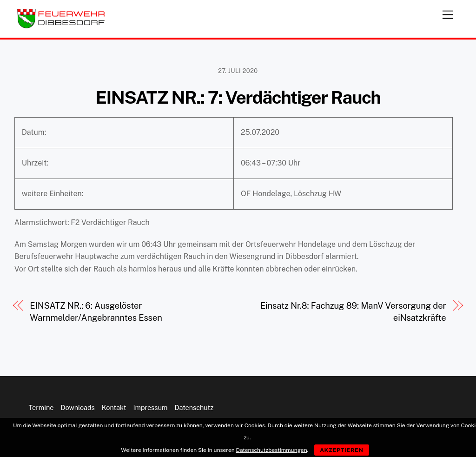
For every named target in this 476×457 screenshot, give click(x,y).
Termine (41, 407)
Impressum (150, 407)
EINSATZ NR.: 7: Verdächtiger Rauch (238, 97)
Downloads (77, 407)
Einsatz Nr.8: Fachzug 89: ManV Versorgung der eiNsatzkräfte (353, 312)
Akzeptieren (342, 450)
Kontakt (114, 407)
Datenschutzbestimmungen (272, 450)
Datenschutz (194, 407)
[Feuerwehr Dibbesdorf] (61, 26)
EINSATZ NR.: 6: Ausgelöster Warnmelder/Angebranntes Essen (96, 312)
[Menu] (448, 13)
